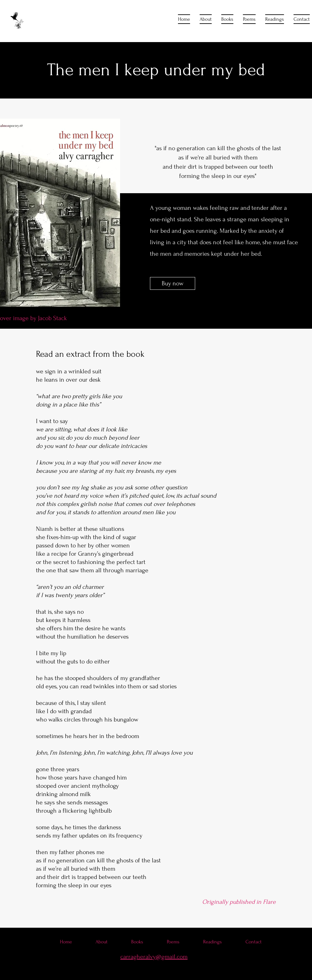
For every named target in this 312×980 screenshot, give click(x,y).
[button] (227, 19)
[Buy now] (173, 283)
